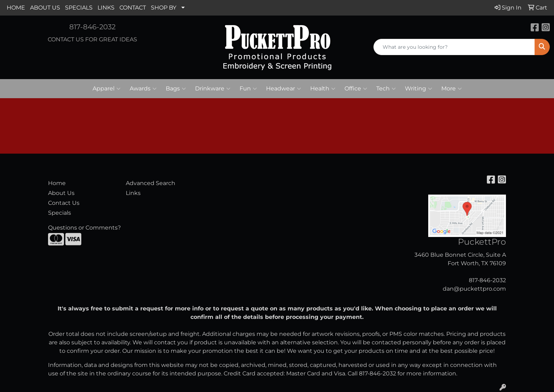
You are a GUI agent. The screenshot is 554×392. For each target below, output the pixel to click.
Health (323, 89)
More (452, 89)
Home (57, 183)
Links (133, 193)
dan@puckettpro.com (474, 289)
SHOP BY (164, 8)
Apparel (107, 89)
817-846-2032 (92, 27)
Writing (419, 89)
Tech (386, 89)
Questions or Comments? (84, 228)
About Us (61, 193)
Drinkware (213, 89)
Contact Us (64, 203)
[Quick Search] (454, 47)
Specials (60, 213)
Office (356, 89)
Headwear (284, 89)
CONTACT (133, 8)
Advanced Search (151, 183)
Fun (248, 89)
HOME (16, 8)
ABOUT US (45, 8)
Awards (143, 89)
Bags (176, 89)
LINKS (106, 8)
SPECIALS (79, 8)
